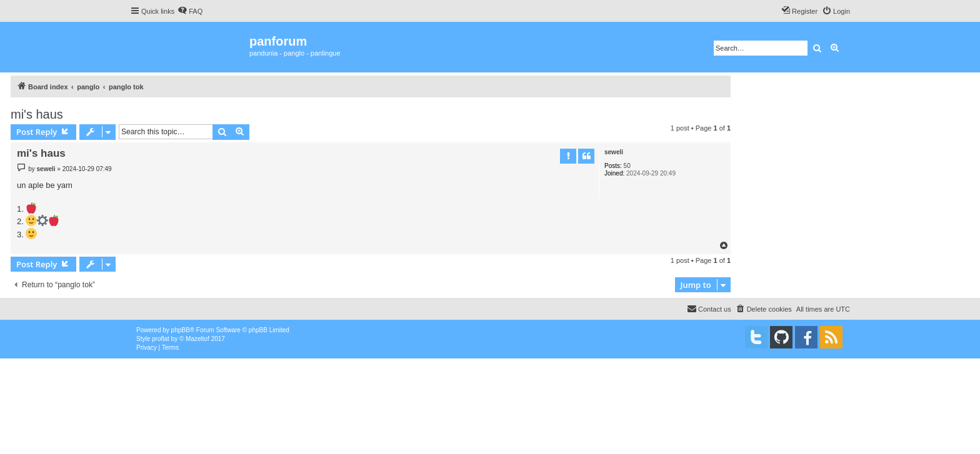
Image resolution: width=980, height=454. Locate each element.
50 (627, 166)
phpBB (181, 330)
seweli (614, 152)
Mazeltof (197, 339)
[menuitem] (190, 11)
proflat (161, 339)
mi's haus (37, 114)
